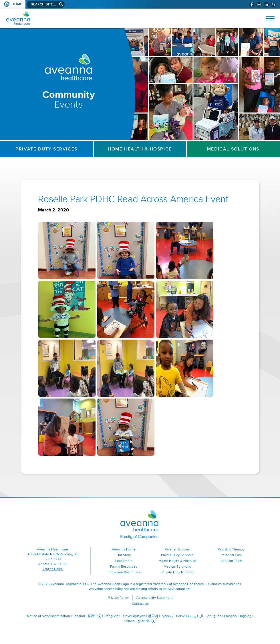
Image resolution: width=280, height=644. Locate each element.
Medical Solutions (233, 149)
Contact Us (140, 604)
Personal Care (231, 555)
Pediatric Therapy (231, 549)
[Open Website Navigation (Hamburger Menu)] (268, 19)
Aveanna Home (124, 549)
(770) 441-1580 (52, 569)
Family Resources (124, 567)
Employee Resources (124, 572)
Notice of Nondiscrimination (48, 616)
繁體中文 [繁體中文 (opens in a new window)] (94, 616)
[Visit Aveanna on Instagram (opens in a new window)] (259, 4)
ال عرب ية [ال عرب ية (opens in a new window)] (195, 616)
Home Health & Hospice (140, 149)
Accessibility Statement (155, 598)
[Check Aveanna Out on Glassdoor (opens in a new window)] (273, 4)
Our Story (124, 555)
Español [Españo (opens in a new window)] (79, 616)
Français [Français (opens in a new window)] (230, 616)
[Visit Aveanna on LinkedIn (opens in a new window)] (266, 4)
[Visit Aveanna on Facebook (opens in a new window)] (252, 4)
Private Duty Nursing (177, 572)
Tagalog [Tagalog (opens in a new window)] (245, 616)
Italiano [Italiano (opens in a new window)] (129, 621)
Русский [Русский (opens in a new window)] (167, 616)
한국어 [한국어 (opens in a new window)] (153, 616)
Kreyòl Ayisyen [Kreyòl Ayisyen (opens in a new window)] (134, 616)
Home (17, 4)
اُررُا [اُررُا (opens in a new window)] (154, 621)
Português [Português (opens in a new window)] (213, 616)
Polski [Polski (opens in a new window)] (181, 616)
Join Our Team (231, 561)
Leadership (124, 561)
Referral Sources (177, 549)
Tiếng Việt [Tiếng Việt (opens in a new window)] (112, 616)
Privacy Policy (118, 598)
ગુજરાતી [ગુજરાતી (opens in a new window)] (143, 621)
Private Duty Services (46, 149)
